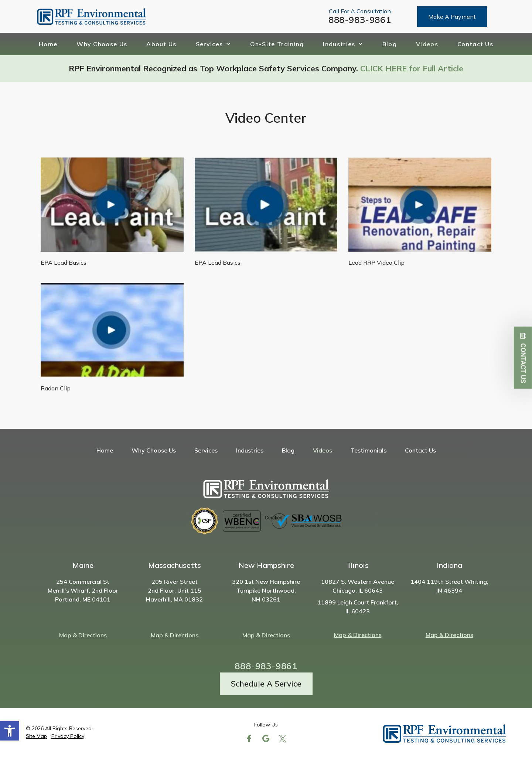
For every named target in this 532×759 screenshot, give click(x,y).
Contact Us (475, 44)
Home (48, 44)
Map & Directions (83, 635)
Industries (343, 44)
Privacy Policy (68, 736)
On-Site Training (277, 44)
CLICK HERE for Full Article (412, 68)
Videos (427, 44)
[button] (10, 731)
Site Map (36, 736)
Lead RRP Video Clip (376, 262)
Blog (390, 44)
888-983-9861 (360, 20)
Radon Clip (56, 388)
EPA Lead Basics (64, 262)
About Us (161, 44)
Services (213, 44)
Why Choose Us (102, 44)
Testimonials (369, 450)
